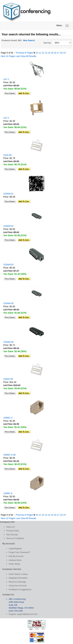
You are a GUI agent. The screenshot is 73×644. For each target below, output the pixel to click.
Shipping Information (18, 578)
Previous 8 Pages (25, 53)
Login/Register (15, 549)
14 (49, 53)
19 (64, 53)
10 (37, 53)
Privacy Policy (13, 531)
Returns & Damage (17, 582)
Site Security (12, 535)
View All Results (28, 56)
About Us (10, 527)
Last (18, 56)
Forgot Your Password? (19, 552)
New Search (29, 40)
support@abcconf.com (27, 614)
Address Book (15, 560)
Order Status (14, 564)
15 (52, 53)
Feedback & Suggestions (20, 589)
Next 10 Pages (8, 56)
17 (58, 53)
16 (55, 53)
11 (40, 53)
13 (46, 53)
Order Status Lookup (18, 574)
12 (43, 53)
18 (61, 53)
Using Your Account (18, 586)
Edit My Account (16, 556)
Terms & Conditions (15, 538)
